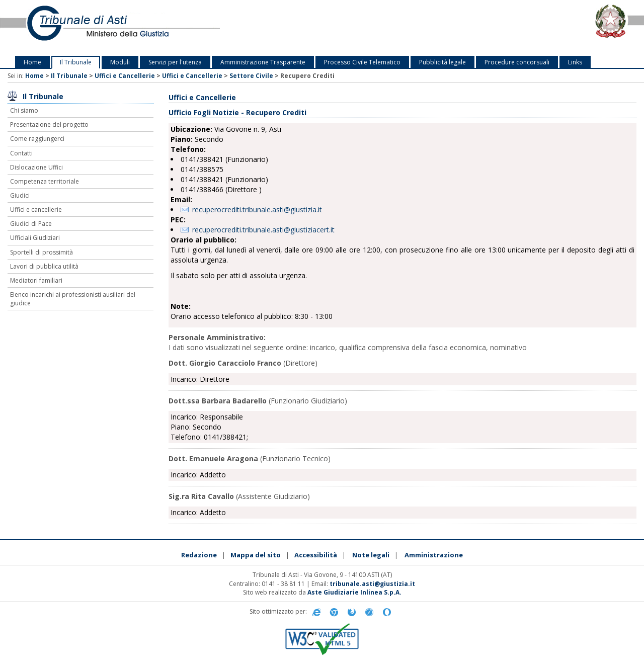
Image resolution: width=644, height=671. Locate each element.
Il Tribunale (76, 62)
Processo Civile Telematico (362, 62)
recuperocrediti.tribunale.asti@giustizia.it (257, 209)
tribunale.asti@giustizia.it (372, 584)
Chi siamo (24, 110)
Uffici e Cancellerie (125, 76)
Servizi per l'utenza (175, 62)
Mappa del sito (256, 555)
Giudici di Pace (31, 224)
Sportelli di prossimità (42, 252)
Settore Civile (251, 76)
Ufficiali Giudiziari (35, 238)
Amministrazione (434, 555)
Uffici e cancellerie (36, 209)
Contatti (21, 153)
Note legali (371, 555)
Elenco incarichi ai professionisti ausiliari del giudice (73, 299)
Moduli (120, 62)
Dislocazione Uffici (36, 167)
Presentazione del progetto (49, 124)
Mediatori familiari (36, 280)
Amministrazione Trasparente (263, 62)
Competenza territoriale (45, 181)
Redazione (199, 555)
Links (575, 62)
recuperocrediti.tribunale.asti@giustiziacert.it (263, 230)
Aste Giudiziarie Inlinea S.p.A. (354, 592)
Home (32, 62)
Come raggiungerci (37, 139)
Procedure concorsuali (517, 62)
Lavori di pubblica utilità (44, 266)
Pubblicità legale (442, 62)
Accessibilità (316, 555)
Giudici (20, 195)
